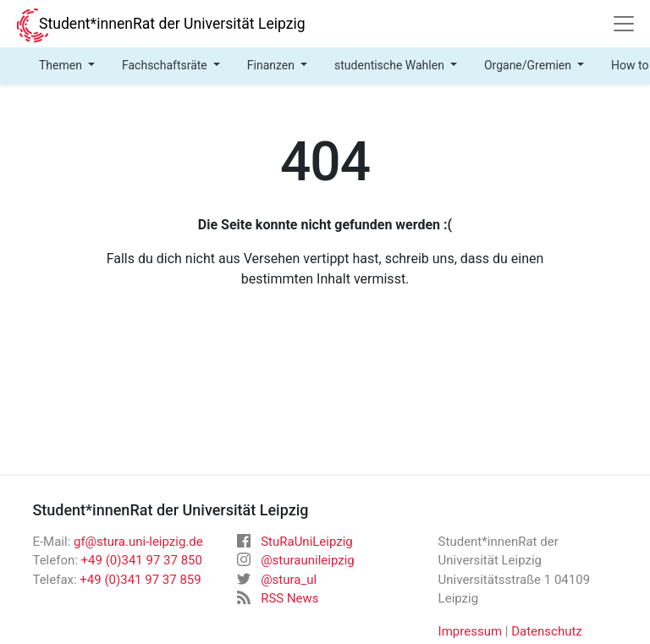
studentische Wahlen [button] (391, 65)
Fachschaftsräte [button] (166, 65)
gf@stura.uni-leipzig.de (138, 542)
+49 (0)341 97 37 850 (142, 560)
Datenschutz (547, 631)
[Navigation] (624, 24)
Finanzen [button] (273, 65)
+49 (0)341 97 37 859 (140, 580)
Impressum (470, 631)
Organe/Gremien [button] (529, 65)
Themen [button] (62, 65)
